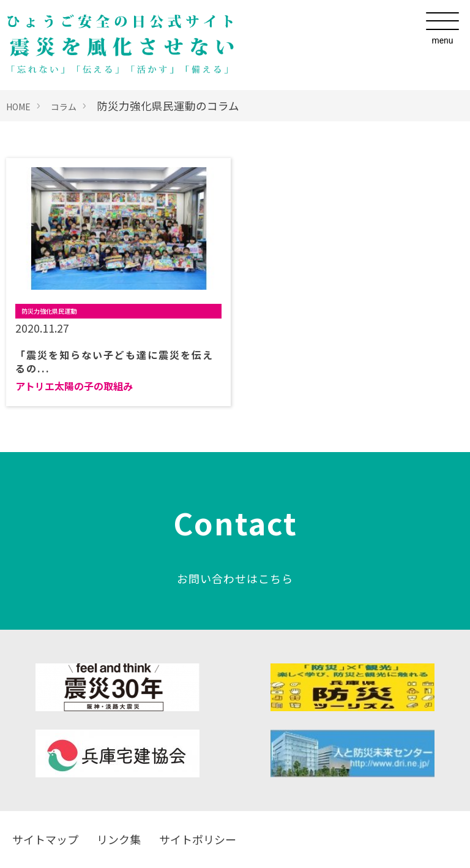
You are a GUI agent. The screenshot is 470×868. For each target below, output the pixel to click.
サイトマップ (45, 839)
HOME (18, 107)
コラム (64, 107)
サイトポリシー (198, 839)
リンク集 (119, 839)
